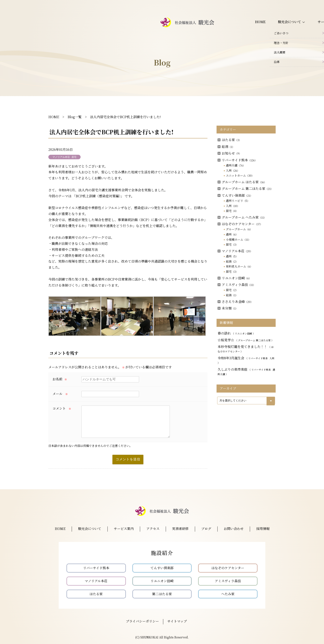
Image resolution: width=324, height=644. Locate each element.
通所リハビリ (238, 201)
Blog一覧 (75, 117)
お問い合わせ (280, 25)
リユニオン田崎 (234, 278)
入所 (233, 170)
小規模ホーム (238, 239)
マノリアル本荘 (235, 251)
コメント (62, 408)
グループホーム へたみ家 (242, 217)
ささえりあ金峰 (235, 302)
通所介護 (236, 165)
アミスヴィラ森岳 (236, 285)
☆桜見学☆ (246, 340)
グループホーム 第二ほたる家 (245, 189)
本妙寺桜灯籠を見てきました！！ (246, 349)
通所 (232, 234)
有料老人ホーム (239, 266)
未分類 (228, 308)
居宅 (232, 211)
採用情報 (305, 25)
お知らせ (229, 153)
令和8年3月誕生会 (246, 360)
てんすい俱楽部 (235, 195)
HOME (54, 117)
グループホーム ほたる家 (242, 182)
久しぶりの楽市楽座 (246, 371)
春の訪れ (236, 333)
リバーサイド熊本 (237, 160)
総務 (226, 147)
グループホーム (239, 229)
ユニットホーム (240, 175)
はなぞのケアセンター (240, 224)
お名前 (60, 379)
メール (60, 394)
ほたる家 (229, 140)
